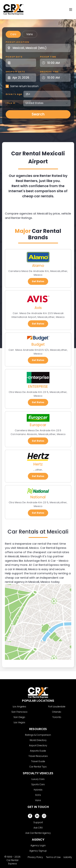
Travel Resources (38, 756)
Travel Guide (38, 761)
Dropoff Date (15, 72)
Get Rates (38, 281)
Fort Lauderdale (57, 707)
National (38, 497)
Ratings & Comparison (38, 735)
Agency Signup (38, 851)
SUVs (38, 795)
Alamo (38, 266)
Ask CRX (38, 828)
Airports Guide (38, 751)
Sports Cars (38, 784)
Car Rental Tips (38, 767)
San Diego (19, 717)
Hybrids (38, 790)
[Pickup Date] (23, 63)
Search (38, 114)
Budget (38, 344)
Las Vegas (19, 722)
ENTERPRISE (38, 387)
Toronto (57, 717)
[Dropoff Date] (23, 78)
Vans (30, 34)
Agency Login (38, 845)
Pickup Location (17, 42)
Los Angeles (19, 707)
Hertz (38, 464)
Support (38, 822)
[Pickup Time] (58, 63)
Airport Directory (38, 745)
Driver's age (14, 94)
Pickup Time (48, 57)
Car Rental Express (13, 862)
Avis (38, 308)
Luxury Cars (38, 779)
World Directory (38, 740)
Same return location (24, 86)
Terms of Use (53, 857)
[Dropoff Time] (58, 78)
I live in (11, 103)
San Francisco (19, 712)
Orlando (57, 712)
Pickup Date (14, 57)
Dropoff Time (49, 72)
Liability (68, 857)
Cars (13, 34)
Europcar (38, 425)
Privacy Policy (35, 857)
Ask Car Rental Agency (38, 833)
